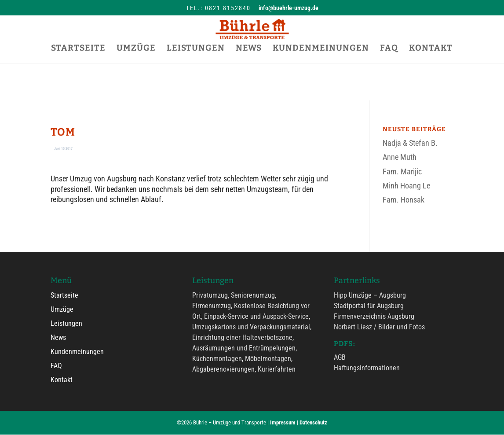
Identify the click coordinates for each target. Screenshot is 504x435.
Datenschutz (313, 423)
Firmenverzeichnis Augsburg (374, 317)
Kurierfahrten (277, 370)
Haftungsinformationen (367, 368)
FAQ (56, 366)
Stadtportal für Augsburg (369, 306)
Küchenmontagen (217, 359)
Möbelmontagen (268, 359)
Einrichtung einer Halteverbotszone (242, 338)
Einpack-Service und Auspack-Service (256, 317)
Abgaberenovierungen (223, 370)
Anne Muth (400, 157)
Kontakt (62, 380)
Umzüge (62, 310)
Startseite (64, 296)
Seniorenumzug (253, 296)
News (58, 338)
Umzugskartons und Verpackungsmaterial (251, 327)
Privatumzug (210, 296)
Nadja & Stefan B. (410, 143)
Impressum (283, 423)
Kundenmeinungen (77, 352)
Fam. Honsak (404, 200)
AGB (340, 358)
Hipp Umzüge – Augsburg (370, 296)
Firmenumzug (212, 306)
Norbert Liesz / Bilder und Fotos (379, 327)
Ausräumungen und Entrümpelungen (244, 348)
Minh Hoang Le (406, 186)
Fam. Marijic (402, 171)
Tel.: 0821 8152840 (218, 8)
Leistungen (66, 324)
